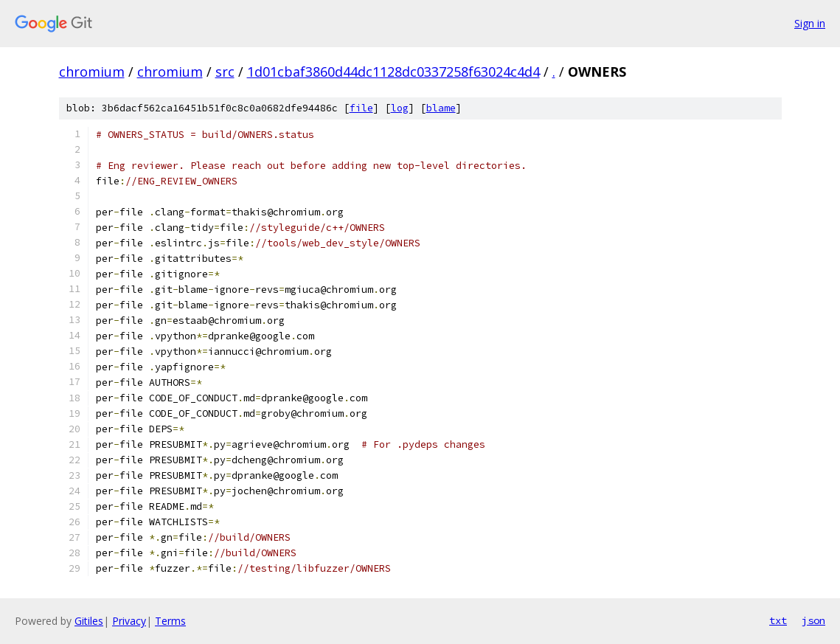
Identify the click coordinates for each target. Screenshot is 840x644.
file (361, 108)
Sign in (810, 23)
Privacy (129, 621)
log (400, 108)
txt (778, 620)
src (225, 72)
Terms (170, 621)
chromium (92, 72)
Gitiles (89, 621)
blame (441, 108)
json (813, 620)
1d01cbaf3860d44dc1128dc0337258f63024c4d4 (393, 72)
